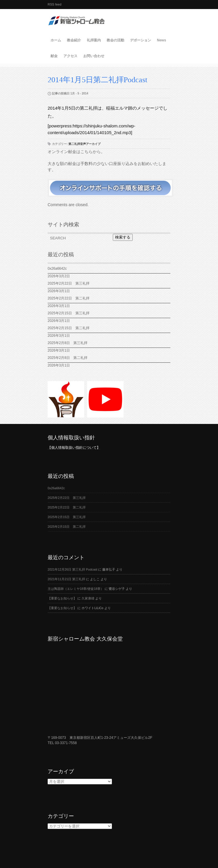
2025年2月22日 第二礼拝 (70, 298)
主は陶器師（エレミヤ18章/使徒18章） (76, 589)
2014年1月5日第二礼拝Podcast (97, 80)
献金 (54, 56)
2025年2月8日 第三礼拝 (68, 343)
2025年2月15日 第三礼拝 (70, 313)
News (161, 40)
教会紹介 (74, 40)
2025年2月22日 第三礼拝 (69, 283)
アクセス (70, 56)
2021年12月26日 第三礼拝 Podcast (72, 569)
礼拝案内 (94, 40)
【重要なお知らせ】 (62, 598)
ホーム (56, 40)
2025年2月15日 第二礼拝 (70, 328)
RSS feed (54, 4)
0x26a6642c (57, 269)
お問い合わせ (94, 56)
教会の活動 (115, 40)
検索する (123, 237)
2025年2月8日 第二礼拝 (68, 358)
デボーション (141, 40)
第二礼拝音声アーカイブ (84, 144)
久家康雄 (88, 598)
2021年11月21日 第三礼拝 (66, 579)
